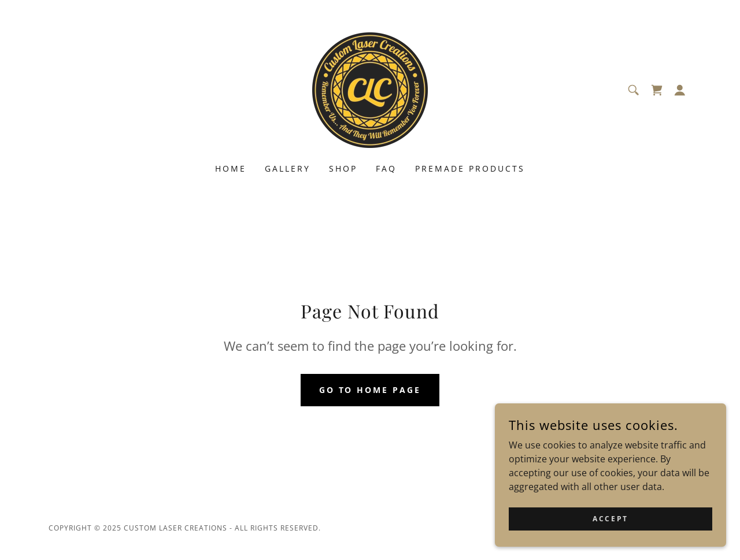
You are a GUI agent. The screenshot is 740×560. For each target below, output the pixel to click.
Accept (610, 542)
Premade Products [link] (470, 168)
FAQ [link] (386, 168)
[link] (370, 89)
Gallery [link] (288, 168)
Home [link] (231, 168)
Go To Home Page (370, 390)
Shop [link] (343, 168)
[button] (680, 90)
